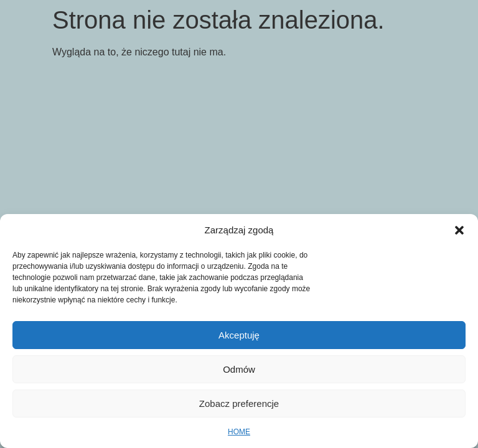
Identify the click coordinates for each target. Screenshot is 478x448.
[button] (459, 230)
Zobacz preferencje (239, 404)
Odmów (239, 369)
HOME (239, 432)
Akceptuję (239, 335)
